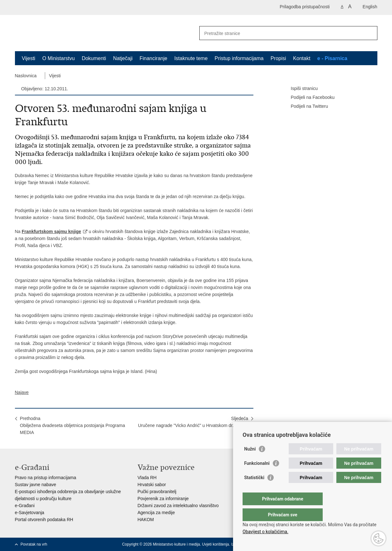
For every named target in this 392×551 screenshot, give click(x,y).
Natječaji (123, 58)
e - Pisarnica (332, 58)
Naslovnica (26, 76)
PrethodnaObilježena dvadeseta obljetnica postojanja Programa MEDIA (73, 425)
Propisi (278, 58)
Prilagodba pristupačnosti (305, 7)
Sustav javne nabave (36, 485)
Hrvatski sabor (152, 485)
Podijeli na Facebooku (308, 98)
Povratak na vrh (34, 544)
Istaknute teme (191, 58)
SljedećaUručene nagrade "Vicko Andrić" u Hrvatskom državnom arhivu (193, 425)
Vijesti (29, 58)
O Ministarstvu (58, 58)
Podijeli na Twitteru (305, 107)
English (370, 7)
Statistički (254, 490)
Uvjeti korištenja (216, 544)
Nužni (250, 462)
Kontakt (302, 58)
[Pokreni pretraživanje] (370, 33)
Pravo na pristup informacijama (46, 478)
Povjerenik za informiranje (163, 499)
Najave (22, 392)
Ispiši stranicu (300, 89)
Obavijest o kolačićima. (265, 532)
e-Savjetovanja (30, 513)
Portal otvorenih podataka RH (44, 520)
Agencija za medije (156, 513)
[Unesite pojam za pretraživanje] (282, 33)
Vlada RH (147, 478)
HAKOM (146, 520)
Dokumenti (94, 58)
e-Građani (25, 506)
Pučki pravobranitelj (157, 492)
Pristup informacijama (239, 58)
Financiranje (153, 58)
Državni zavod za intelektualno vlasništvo (178, 506)
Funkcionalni (257, 476)
